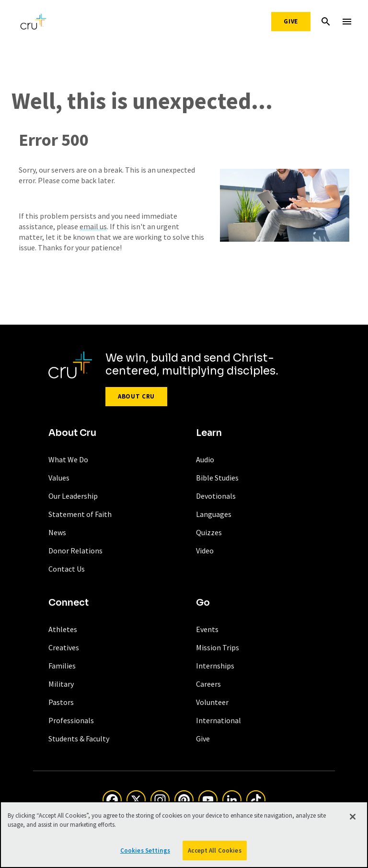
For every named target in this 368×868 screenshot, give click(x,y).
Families (62, 666)
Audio (205, 459)
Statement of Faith (80, 514)
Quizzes (209, 532)
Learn (209, 433)
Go (203, 603)
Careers (208, 684)
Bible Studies (217, 478)
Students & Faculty (79, 739)
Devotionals (216, 496)
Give (291, 21)
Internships (215, 666)
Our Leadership (73, 496)
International (218, 720)
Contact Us (67, 569)
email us (93, 226)
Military (61, 684)
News (57, 532)
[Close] (353, 819)
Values (59, 478)
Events (207, 629)
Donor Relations (75, 551)
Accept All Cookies (214, 852)
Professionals (71, 720)
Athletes (63, 629)
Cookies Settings (145, 852)
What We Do (68, 459)
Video (205, 551)
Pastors (61, 702)
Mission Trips (218, 647)
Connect (69, 603)
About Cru (136, 396)
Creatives (64, 647)
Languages (214, 514)
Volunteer (212, 702)
